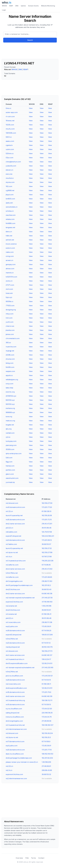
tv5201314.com (11, 277)
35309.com (10, 449)
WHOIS (4, 6)
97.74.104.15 (46, 680)
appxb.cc (9, 375)
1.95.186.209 (46, 762)
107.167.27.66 (47, 557)
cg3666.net (10, 190)
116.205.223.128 (48, 561)
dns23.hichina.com (13, 589)
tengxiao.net (10, 227)
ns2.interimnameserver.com (16, 778)
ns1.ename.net (11, 614)
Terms (33, 858)
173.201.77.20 (47, 507)
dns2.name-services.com (15, 524)
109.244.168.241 (48, 536)
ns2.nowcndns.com (13, 684)
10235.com (10, 125)
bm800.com (10, 199)
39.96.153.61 (46, 610)
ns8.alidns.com (11, 532)
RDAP (11, 6)
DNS (17, 6)
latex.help (9, 388)
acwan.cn (9, 260)
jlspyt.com (10, 195)
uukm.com (10, 149)
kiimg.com (10, 363)
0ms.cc (8, 108)
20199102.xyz (11, 396)
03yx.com (9, 158)
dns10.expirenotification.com (17, 663)
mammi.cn (10, 273)
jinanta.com (10, 330)
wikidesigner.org (12, 380)
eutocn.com (10, 248)
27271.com (10, 285)
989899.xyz (10, 412)
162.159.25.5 (46, 737)
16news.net (10, 121)
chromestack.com (13, 338)
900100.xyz (10, 404)
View (31, 108)
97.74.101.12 (46, 643)
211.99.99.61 (46, 766)
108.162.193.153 (47, 754)
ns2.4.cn (9, 770)
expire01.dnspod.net (13, 536)
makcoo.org (10, 421)
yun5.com (10, 322)
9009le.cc (10, 301)
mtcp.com (10, 314)
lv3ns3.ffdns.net (12, 639)
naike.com (10, 252)
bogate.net (10, 425)
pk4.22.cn (9, 618)
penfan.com (10, 470)
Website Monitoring (48, 6)
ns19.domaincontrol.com (15, 705)
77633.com (10, 306)
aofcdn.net (10, 240)
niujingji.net (10, 351)
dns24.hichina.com (13, 610)
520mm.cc (10, 153)
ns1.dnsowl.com (12, 651)
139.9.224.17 (46, 659)
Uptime (23, 6)
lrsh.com (9, 318)
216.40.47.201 (47, 524)
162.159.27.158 (47, 552)
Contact (41, 858)
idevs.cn (9, 232)
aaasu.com (10, 141)
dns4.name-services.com (15, 569)
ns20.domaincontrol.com (15, 750)
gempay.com (11, 264)
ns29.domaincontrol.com (15, 680)
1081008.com (11, 133)
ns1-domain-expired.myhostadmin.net (20, 668)
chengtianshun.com (13, 162)
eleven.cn (9, 170)
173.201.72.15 (47, 520)
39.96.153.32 (46, 774)
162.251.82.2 (46, 585)
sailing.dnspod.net (13, 713)
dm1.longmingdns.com (14, 581)
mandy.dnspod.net (13, 647)
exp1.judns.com (12, 746)
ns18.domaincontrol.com (15, 692)
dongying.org (11, 310)
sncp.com (9, 384)
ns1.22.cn (9, 511)
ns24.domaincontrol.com (15, 540)
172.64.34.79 (47, 717)
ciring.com (10, 256)
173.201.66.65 (47, 577)
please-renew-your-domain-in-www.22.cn (22, 762)
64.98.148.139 (47, 696)
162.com (9, 186)
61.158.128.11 (46, 684)
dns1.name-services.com (15, 655)
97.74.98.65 (46, 565)
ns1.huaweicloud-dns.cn (15, 659)
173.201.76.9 (46, 692)
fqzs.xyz (9, 297)
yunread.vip (10, 482)
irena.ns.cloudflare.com (15, 717)
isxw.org (9, 417)
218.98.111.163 (47, 581)
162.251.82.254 (47, 758)
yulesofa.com (11, 166)
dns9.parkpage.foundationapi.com (19, 758)
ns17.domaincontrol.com (15, 741)
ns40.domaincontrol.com (15, 507)
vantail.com (10, 433)
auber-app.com (12, 112)
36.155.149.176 (47, 647)
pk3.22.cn (9, 528)
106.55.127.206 (47, 635)
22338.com (10, 355)
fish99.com (10, 367)
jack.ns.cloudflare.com (14, 676)
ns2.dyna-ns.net (12, 737)
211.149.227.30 (47, 598)
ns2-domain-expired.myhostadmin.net (20, 598)
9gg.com (9, 462)
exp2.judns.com (12, 626)
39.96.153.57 (46, 544)
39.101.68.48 (47, 528)
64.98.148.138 (47, 594)
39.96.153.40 (47, 589)
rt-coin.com (10, 116)
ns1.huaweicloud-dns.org (15, 700)
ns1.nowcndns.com (13, 622)
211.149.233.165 (47, 668)
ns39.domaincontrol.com (15, 631)
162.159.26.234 (47, 733)
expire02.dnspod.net (14, 635)
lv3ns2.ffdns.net (12, 672)
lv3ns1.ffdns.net (12, 573)
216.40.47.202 (47, 569)
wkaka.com (10, 219)
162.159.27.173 (47, 651)
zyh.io (8, 437)
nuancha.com (11, 347)
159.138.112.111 (47, 700)
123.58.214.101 (47, 663)
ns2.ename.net (11, 606)
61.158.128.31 (47, 614)
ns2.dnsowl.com (12, 503)
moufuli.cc (10, 178)
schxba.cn (10, 211)
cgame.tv (9, 145)
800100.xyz (10, 400)
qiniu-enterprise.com (14, 453)
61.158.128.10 (47, 511)
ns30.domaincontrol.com (15, 520)
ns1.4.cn (9, 557)
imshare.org (10, 408)
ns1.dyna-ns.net (12, 552)
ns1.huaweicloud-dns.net (15, 725)
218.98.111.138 (47, 622)
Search (30, 40)
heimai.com (10, 466)
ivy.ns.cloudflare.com (14, 709)
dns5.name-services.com (15, 696)
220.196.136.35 (47, 713)
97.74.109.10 (46, 705)
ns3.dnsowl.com (12, 733)
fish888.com (11, 223)
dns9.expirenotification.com (16, 688)
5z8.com (9, 458)
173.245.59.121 (47, 676)
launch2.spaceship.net (14, 548)
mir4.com (9, 289)
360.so (8, 343)
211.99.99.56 (46, 721)
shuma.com (10, 359)
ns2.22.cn (9, 766)
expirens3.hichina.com (14, 602)
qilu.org (9, 429)
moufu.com (10, 129)
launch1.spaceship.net (14, 515)
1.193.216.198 (47, 606)
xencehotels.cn (12, 207)
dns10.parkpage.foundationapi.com (19, 585)
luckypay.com (11, 441)
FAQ (27, 858)
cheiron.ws (10, 326)
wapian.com (10, 371)
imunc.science (11, 244)
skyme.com (10, 182)
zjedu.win (9, 203)
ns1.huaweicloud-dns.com (16, 561)
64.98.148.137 (47, 655)
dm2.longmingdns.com (14, 721)
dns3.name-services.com (15, 594)
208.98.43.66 (47, 770)
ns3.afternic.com (12, 565)
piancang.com (11, 445)
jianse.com (10, 334)
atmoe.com (10, 269)
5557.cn (9, 137)
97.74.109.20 (46, 631)
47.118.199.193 (47, 602)
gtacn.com (10, 474)
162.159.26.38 (47, 515)
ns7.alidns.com (11, 544)
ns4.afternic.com (12, 577)
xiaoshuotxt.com (12, 478)
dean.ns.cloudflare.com (15, 754)
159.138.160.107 (48, 725)
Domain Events (33, 6)
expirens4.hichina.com (14, 774)
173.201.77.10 (47, 750)
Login (4, 10)
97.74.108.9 (46, 741)
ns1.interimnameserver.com (16, 729)
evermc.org (10, 392)
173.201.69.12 (47, 540)
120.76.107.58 (47, 532)
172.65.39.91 (46, 626)
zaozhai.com (11, 215)
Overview (19, 858)
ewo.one (9, 174)
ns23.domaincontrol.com (15, 643)
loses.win (9, 293)
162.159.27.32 (47, 548)
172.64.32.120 (47, 709)
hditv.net (9, 236)
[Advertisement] (30, 52)
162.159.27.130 (47, 503)
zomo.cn (9, 281)
